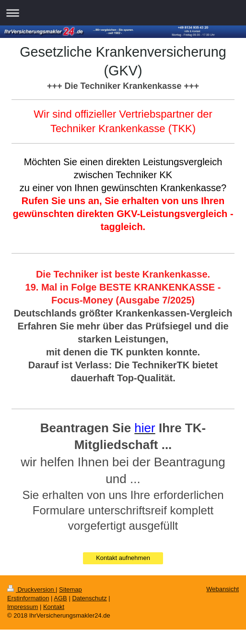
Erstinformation (28, 598)
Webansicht (223, 589)
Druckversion (31, 589)
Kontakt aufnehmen (123, 558)
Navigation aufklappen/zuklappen (123, 13)
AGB (60, 598)
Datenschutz (89, 598)
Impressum (23, 607)
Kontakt (54, 607)
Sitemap (70, 589)
